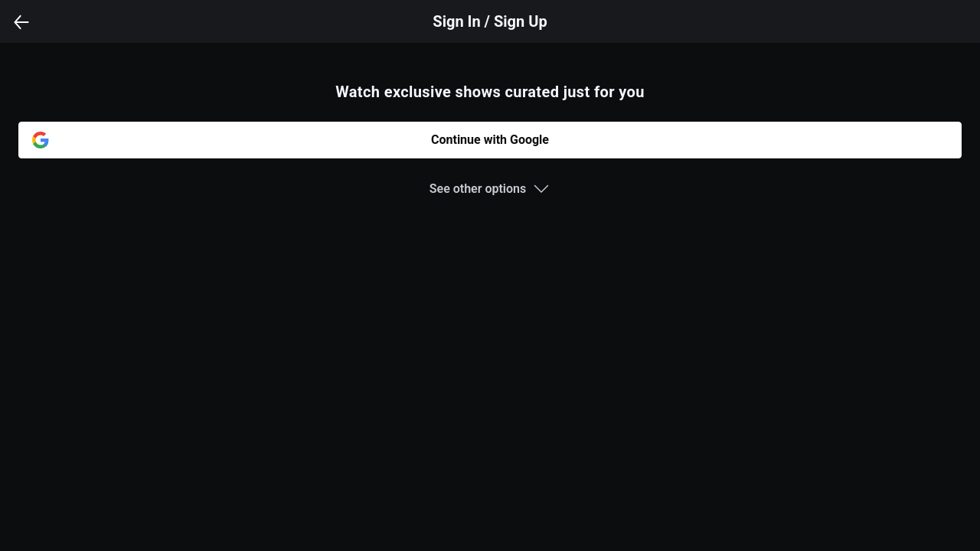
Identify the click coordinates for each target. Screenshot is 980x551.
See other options (478, 189)
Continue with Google (490, 140)
